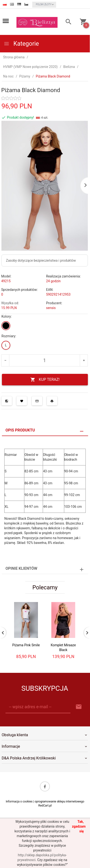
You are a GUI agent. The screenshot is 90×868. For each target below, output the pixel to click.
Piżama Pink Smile (26, 645)
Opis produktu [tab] (20, 430)
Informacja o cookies (19, 802)
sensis (51, 308)
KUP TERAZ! (45, 380)
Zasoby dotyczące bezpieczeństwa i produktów (41, 260)
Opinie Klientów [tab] (21, 568)
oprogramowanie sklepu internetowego (59, 802)
